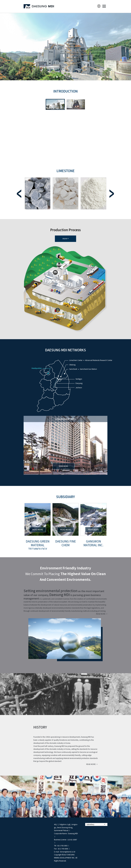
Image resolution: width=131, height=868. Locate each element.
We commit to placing (65, 574)
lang (99, 6)
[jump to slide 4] (66, 77)
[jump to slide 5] (69, 77)
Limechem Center (76, 360)
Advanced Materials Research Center (99, 360)
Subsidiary (65, 497)
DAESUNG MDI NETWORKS (65, 350)
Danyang (79, 383)
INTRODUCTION (65, 91)
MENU (104, 6)
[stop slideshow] (75, 77)
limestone (66, 171)
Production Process (65, 230)
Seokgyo (79, 379)
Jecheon (79, 388)
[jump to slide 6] (72, 77)
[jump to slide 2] (60, 77)
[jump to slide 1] (57, 77)
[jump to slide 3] (63, 77)
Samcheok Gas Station (88, 369)
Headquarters (37, 368)
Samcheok (73, 369)
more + (66, 238)
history (40, 727)
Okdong (72, 365)
